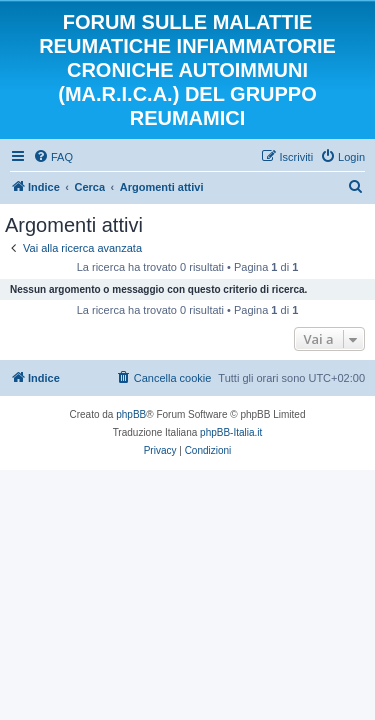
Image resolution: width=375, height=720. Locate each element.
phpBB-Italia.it (231, 432)
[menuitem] (53, 157)
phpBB (131, 414)
